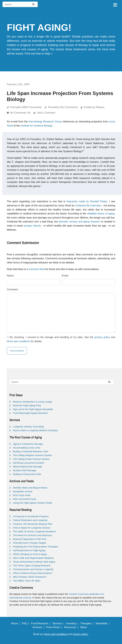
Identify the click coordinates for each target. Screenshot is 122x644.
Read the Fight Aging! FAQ (27, 405)
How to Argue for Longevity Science (32, 528)
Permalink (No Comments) (63, 107)
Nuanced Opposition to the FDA (30, 539)
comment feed (37, 269)
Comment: (13, 289)
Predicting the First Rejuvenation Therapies (36, 547)
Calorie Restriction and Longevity (30, 520)
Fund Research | (41, 623)
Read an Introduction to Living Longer (33, 402)
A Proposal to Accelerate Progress (31, 516)
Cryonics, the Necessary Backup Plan (33, 524)
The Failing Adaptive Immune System (33, 455)
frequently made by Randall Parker (87, 201)
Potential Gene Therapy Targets (30, 543)
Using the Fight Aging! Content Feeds (33, 503)
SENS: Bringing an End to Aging (30, 554)
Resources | (72, 627)
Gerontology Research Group (45, 122)
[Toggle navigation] (115, 4)
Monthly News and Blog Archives (30, 488)
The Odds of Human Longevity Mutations (34, 531)
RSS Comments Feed (24, 499)
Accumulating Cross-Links (27, 448)
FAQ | (26, 623)
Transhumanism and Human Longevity (33, 569)
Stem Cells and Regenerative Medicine (33, 558)
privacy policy (102, 337)
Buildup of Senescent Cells (27, 474)
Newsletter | (103, 623)
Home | (16, 623)
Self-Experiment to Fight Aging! (29, 550)
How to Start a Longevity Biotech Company (35, 430)
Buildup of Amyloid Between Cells (31, 451)
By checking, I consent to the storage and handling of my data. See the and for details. (61, 339)
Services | (59, 623)
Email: (65, 276)
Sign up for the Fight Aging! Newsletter (33, 409)
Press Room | (55, 627)
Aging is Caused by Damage (28, 444)
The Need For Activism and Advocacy (33, 535)
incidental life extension (88, 206)
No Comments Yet (21, 113)
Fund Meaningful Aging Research (30, 413)
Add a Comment (46, 113)
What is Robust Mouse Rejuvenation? (33, 573)
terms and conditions (19, 341)
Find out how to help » (39, 54)
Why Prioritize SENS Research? (30, 577)
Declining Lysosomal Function (29, 463)
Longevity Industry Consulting (28, 427)
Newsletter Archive (23, 491)
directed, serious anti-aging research (79, 222)
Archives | (39, 627)
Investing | (73, 623)
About (85, 627)
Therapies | (88, 623)
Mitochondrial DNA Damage (28, 467)
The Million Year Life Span (27, 581)
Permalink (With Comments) (26, 107)
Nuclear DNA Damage (25, 470)
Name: (11, 276)
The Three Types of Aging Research (32, 565)
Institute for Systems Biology (36, 126)
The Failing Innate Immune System (31, 459)
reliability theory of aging (101, 214)
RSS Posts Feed (22, 495)
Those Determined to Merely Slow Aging (34, 562)
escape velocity (32, 226)
